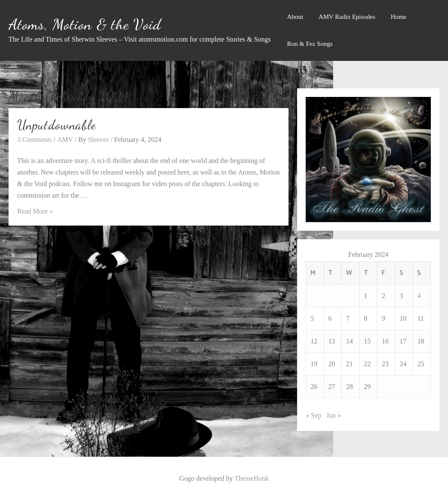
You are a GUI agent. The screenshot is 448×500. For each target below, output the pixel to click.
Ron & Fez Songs (310, 44)
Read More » (35, 211)
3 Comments (35, 139)
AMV (65, 139)
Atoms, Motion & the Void (85, 24)
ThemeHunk (252, 478)
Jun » (334, 415)
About (295, 17)
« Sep (313, 415)
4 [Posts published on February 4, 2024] (419, 296)
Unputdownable (57, 125)
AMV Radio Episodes (347, 17)
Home (398, 17)
